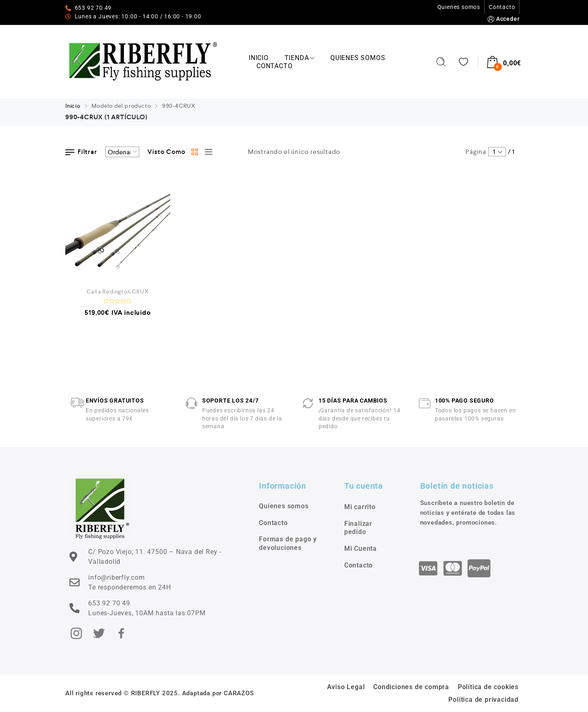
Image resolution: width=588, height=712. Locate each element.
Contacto (502, 7)
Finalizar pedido (358, 528)
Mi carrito (360, 507)
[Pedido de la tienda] (122, 152)
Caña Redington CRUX (118, 291)
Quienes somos (459, 7)
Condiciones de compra (411, 687)
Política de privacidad (483, 700)
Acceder (503, 19)
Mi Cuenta (361, 548)
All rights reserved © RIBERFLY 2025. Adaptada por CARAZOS (160, 693)
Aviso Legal (346, 687)
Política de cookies (488, 687)
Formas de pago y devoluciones (288, 543)
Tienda (300, 58)
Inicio (259, 58)
